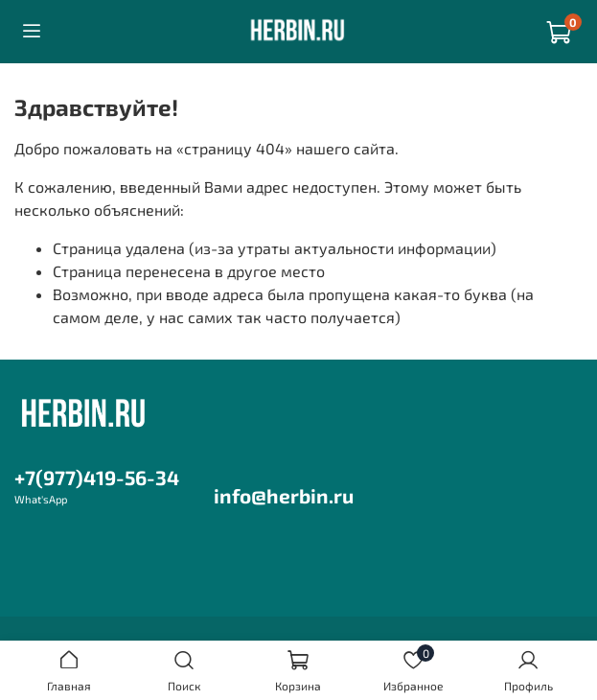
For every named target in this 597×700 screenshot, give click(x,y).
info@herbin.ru (284, 495)
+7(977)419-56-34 (97, 477)
